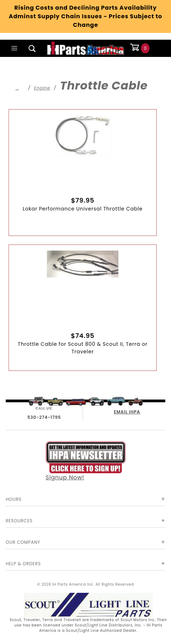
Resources (19, 521)
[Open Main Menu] (15, 48)
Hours (14, 499)
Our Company (23, 542)
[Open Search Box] (33, 48)
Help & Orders (23, 564)
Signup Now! (86, 461)
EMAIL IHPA (127, 412)
